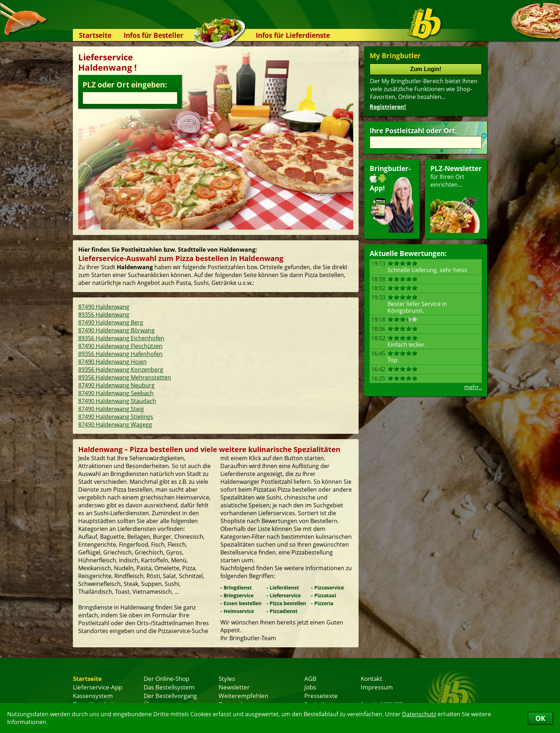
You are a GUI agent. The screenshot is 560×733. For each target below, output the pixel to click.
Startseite (95, 35)
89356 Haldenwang (104, 315)
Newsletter (234, 687)
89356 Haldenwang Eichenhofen (121, 338)
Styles (227, 678)
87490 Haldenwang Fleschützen (120, 346)
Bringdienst (238, 588)
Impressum (377, 687)
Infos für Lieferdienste (293, 35)
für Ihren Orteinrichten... (456, 198)
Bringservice (239, 595)
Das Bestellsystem (169, 687)
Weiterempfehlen (243, 696)
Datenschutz (419, 714)
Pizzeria (324, 603)
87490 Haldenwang (104, 307)
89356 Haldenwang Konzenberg (121, 370)
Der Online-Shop (166, 678)
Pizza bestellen (288, 603)
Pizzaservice (329, 588)
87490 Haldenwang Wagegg (115, 425)
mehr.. (473, 387)
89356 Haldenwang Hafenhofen (120, 354)
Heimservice (239, 611)
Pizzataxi (325, 595)
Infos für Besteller (154, 35)
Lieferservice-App (97, 687)
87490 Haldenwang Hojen (112, 362)
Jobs (310, 687)
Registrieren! (388, 107)
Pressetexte (321, 696)
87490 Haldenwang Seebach (116, 393)
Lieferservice (285, 595)
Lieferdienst (284, 588)
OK (540, 718)
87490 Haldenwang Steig (111, 409)
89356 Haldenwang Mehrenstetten (125, 377)
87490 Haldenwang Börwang (116, 330)
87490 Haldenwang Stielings (116, 417)
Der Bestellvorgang (170, 696)
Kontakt (371, 678)
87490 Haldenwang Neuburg (116, 385)
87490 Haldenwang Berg (111, 322)
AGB (310, 678)
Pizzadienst (284, 611)
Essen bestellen (242, 603)
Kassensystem (93, 696)
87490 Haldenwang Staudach (117, 401)
